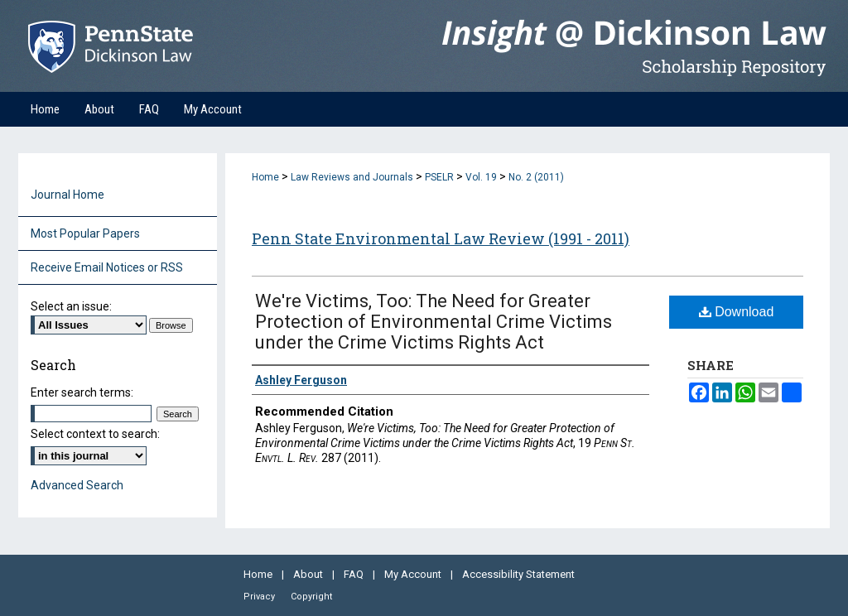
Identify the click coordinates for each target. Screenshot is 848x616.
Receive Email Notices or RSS (107, 267)
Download (737, 312)
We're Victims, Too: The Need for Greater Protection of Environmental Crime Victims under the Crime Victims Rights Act (434, 322)
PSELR (439, 177)
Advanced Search (77, 485)
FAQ (355, 574)
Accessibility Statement (518, 574)
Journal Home (67, 195)
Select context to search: (95, 434)
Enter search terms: (82, 392)
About (309, 574)
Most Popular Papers (85, 233)
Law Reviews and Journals (352, 177)
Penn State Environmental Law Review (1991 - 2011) (441, 238)
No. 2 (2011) (536, 177)
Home (265, 177)
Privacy (260, 597)
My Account (414, 574)
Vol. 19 (481, 177)
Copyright (311, 597)
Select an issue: (71, 306)
